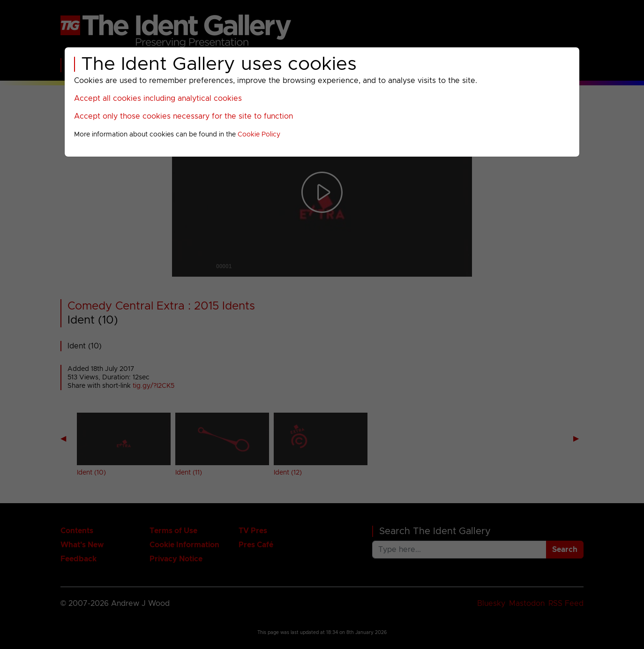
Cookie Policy (259, 135)
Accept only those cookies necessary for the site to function (183, 116)
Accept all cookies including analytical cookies (158, 98)
